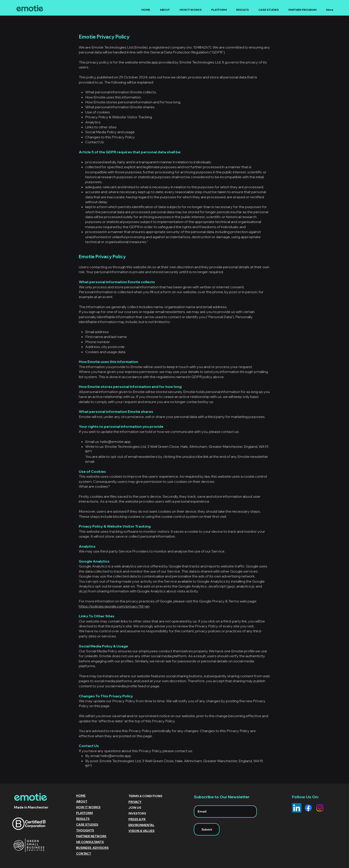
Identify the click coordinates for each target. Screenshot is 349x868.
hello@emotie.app (115, 442)
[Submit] (207, 829)
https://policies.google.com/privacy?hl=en (114, 606)
